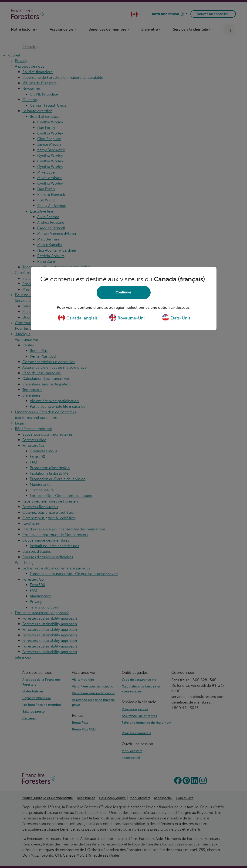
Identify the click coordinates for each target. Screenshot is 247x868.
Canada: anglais (78, 318)
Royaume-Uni (127, 318)
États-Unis (176, 318)
